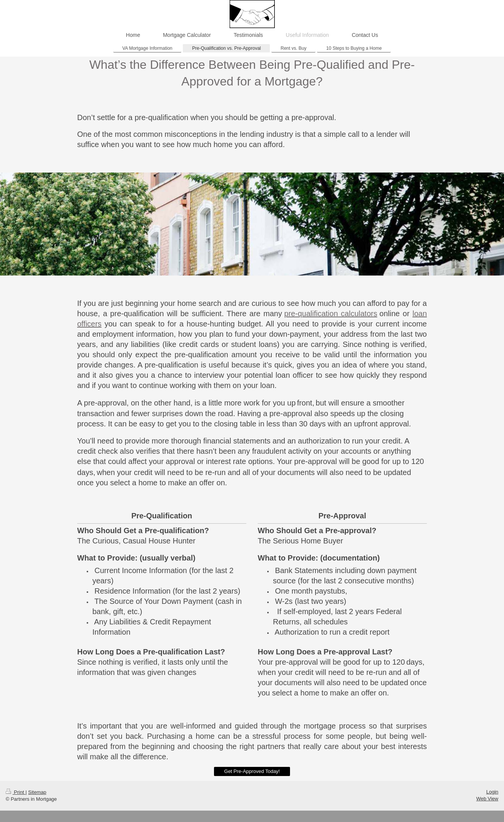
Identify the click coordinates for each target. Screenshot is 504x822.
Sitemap (37, 792)
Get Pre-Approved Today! (252, 771)
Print (16, 792)
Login (492, 792)
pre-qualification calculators (331, 314)
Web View (487, 799)
